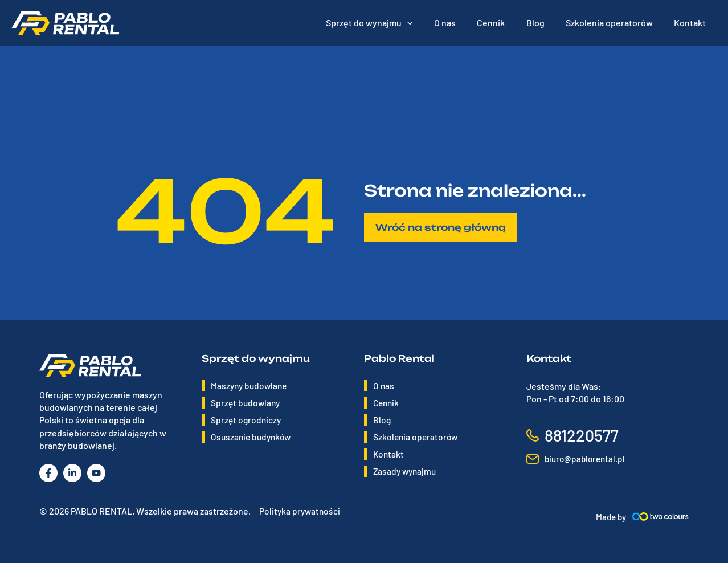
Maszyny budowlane (251, 385)
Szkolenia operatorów (417, 437)
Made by (610, 517)
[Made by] (660, 517)
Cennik (387, 403)
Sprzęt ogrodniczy (247, 420)
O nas (384, 385)
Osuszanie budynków (253, 437)
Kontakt (389, 454)
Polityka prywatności (301, 511)
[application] (424, 23)
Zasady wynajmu (406, 471)
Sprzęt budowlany (247, 403)
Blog (382, 420)
